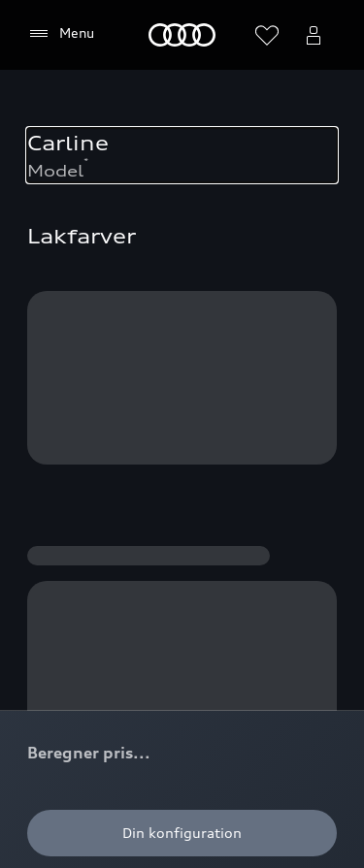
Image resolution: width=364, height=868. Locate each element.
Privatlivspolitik (184, 594)
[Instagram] (105, 467)
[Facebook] (50, 467)
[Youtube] (159, 467)
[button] (182, 160)
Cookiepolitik (72, 594)
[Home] (182, 35)
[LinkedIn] (268, 467)
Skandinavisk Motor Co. (107, 677)
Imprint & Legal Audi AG (110, 719)
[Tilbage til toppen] (259, 105)
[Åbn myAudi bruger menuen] (314, 35)
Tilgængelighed (80, 761)
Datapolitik (239, 677)
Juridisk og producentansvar (122, 636)
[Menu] (61, 34)
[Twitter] (214, 467)
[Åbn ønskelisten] (267, 35)
